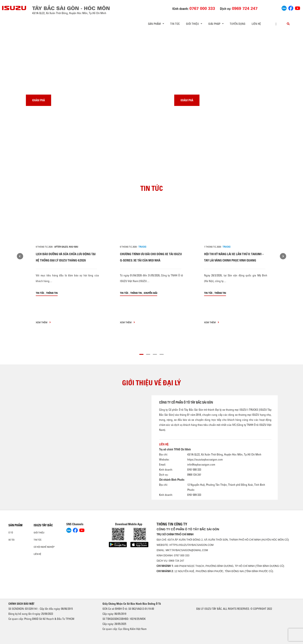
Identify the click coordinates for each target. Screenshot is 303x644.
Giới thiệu (39, 533)
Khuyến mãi (150, 293)
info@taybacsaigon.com (201, 464)
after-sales (61, 247)
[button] (141, 354)
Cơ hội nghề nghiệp (44, 547)
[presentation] (12, 31)
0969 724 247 (176, 561)
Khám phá (39, 100)
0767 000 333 (181, 556)
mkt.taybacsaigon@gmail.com (187, 550)
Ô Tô (11, 533)
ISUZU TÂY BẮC (43, 525)
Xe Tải (11, 540)
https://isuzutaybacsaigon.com (205, 459)
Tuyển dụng (238, 24)
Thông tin (52, 293)
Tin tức (175, 24)
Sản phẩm (15, 525)
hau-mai (73, 247)
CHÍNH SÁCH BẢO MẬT (21, 604)
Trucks (142, 247)
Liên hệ (256, 24)
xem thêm (43, 322)
